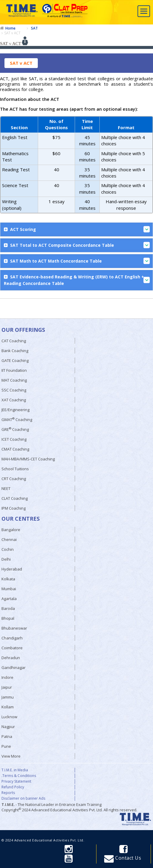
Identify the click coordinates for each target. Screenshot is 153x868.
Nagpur (8, 727)
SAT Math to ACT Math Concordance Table (79, 261)
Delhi (6, 559)
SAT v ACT (12, 33)
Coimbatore (12, 648)
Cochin (8, 549)
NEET (6, 488)
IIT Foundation (14, 370)
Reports (8, 793)
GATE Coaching (15, 360)
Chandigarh (12, 638)
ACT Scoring (79, 229)
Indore (7, 677)
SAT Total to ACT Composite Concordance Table (79, 245)
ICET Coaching (14, 439)
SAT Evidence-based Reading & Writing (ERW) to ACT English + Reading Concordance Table (77, 280)
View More (11, 756)
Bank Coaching (15, 351)
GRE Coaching (15, 429)
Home (10, 28)
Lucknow (9, 717)
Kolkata (8, 579)
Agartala (9, 599)
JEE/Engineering (15, 410)
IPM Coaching (14, 508)
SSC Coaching (14, 390)
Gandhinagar (14, 667)
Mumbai (9, 589)
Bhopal (8, 618)
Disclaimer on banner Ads (23, 798)
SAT (34, 28)
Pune (6, 746)
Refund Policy (13, 787)
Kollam (8, 707)
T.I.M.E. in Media (15, 770)
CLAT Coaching (15, 498)
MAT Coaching (14, 380)
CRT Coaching (14, 479)
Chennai (9, 539)
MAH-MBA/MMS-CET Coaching (28, 459)
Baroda (8, 608)
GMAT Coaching (17, 419)
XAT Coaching (14, 400)
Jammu (8, 697)
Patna (7, 736)
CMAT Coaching (15, 449)
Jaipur (7, 687)
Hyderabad (12, 569)
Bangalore (11, 530)
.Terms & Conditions (19, 776)
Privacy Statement (16, 781)
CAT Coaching (14, 341)
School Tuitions (15, 469)
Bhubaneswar (14, 628)
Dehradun (11, 658)
